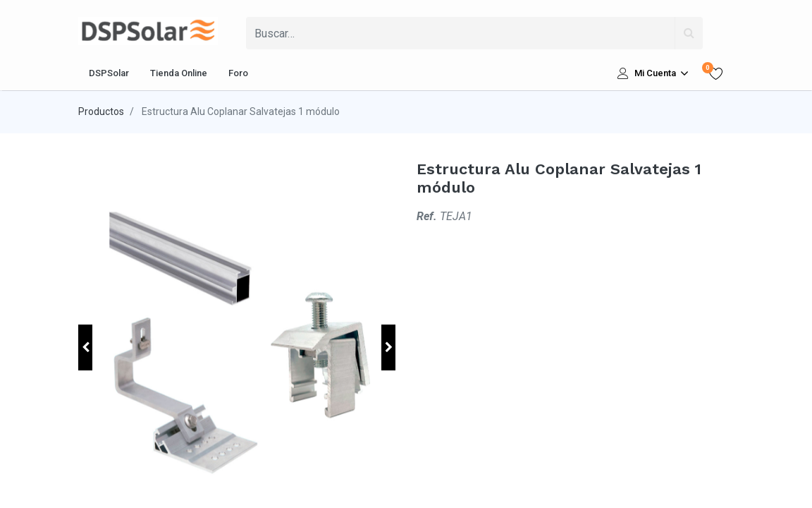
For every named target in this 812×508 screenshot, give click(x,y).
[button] (85, 347)
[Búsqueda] (689, 33)
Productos (101, 111)
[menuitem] (109, 73)
